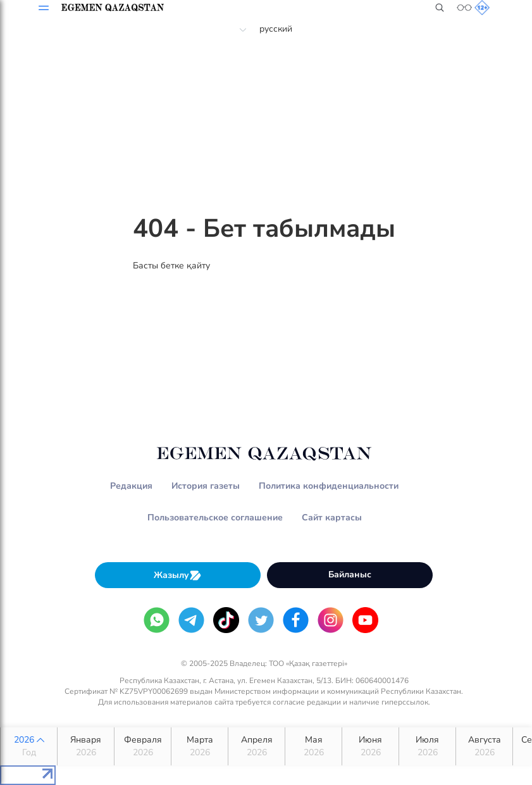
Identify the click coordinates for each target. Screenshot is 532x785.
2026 (29, 746)
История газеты (206, 486)
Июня (370, 746)
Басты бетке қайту (171, 266)
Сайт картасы (332, 518)
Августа (484, 746)
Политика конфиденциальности (329, 486)
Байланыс (350, 575)
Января (86, 746)
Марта (200, 746)
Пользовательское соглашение (215, 518)
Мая (313, 746)
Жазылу (178, 575)
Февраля (143, 746)
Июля (427, 746)
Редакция (131, 486)
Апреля (257, 746)
